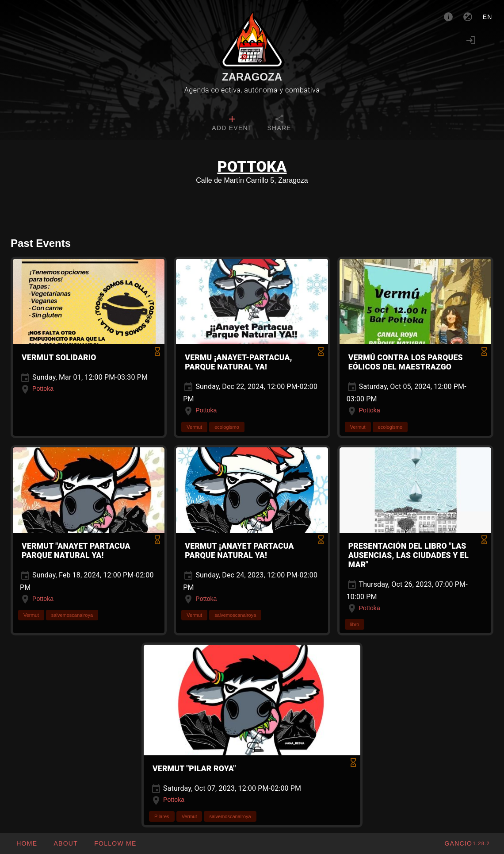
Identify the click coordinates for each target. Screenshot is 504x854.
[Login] (471, 40)
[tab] (232, 124)
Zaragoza (252, 77)
